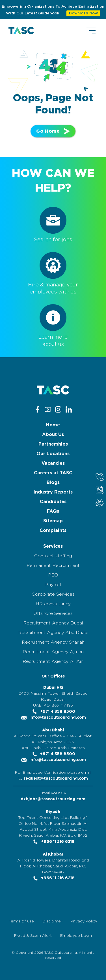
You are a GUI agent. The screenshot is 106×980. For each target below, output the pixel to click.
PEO (53, 575)
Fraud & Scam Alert (33, 936)
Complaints (53, 530)
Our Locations (53, 454)
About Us (53, 435)
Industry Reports (53, 492)
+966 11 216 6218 (53, 842)
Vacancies (53, 463)
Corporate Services (53, 594)
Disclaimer (52, 921)
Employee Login (76, 936)
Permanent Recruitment (53, 565)
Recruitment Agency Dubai (53, 623)
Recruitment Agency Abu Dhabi (53, 633)
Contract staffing (53, 556)
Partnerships (53, 444)
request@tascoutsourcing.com (56, 779)
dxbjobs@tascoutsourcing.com (53, 799)
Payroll (53, 585)
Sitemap (53, 521)
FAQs (53, 511)
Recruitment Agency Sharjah (53, 642)
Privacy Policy (84, 921)
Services (53, 546)
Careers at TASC (53, 473)
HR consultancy (53, 604)
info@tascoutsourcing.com (53, 718)
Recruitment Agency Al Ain (53, 661)
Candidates (53, 502)
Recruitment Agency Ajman (53, 652)
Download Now (83, 13)
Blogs (53, 483)
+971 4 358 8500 (53, 712)
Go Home (53, 131)
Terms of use (21, 921)
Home (53, 425)
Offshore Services (53, 613)
